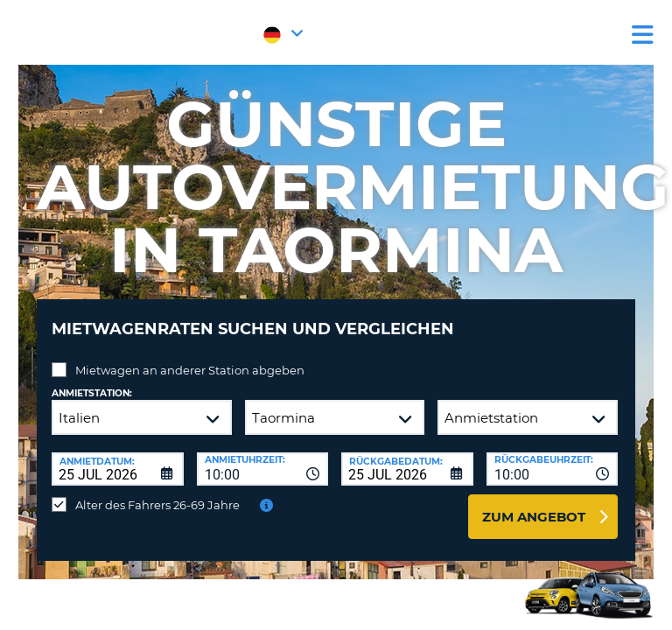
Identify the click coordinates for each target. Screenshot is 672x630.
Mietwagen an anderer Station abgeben (190, 370)
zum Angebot (534, 517)
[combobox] (263, 469)
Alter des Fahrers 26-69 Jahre (157, 505)
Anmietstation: (92, 393)
